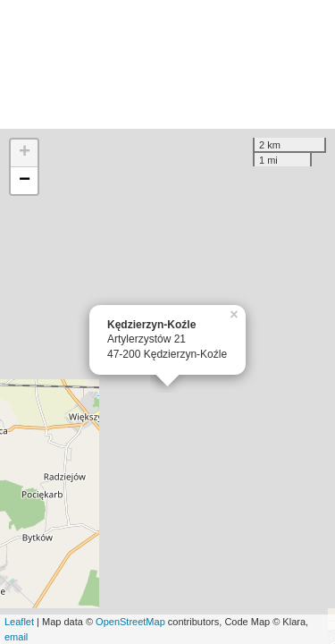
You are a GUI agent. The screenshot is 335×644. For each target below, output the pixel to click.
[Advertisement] (167, 64)
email (16, 637)
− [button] (25, 181)
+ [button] (25, 153)
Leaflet (19, 622)
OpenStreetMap (130, 622)
